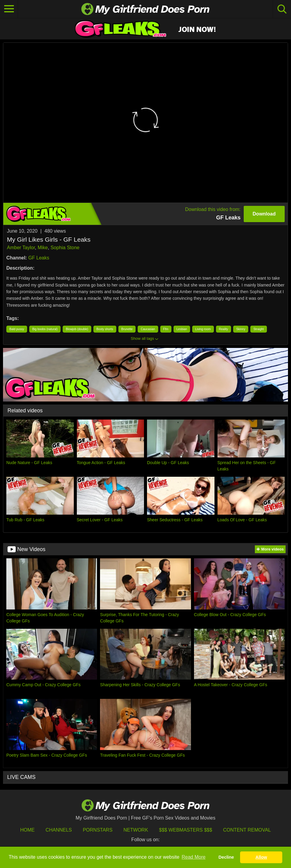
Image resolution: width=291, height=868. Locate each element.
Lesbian (182, 329)
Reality (224, 329)
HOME (27, 830)
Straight (258, 329)
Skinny (241, 329)
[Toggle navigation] (9, 9)
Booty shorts (105, 329)
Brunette (127, 329)
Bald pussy (17, 329)
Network (136, 830)
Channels (59, 830)
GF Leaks (39, 258)
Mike (43, 248)
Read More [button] (194, 857)
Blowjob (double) (77, 329)
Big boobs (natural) (45, 329)
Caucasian (148, 329)
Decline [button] (226, 857)
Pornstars (98, 830)
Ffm (166, 329)
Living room (203, 329)
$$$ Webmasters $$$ (186, 830)
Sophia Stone (65, 248)
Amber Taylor (21, 248)
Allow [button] (261, 857)
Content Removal (247, 830)
